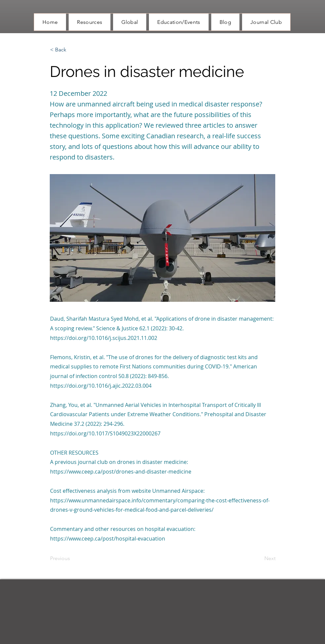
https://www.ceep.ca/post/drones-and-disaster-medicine (121, 472)
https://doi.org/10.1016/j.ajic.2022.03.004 (101, 386)
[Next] (259, 559)
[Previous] (72, 559)
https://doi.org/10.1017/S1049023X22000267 (105, 433)
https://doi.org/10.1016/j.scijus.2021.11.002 (104, 338)
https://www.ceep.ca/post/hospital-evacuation (108, 539)
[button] (72, 50)
